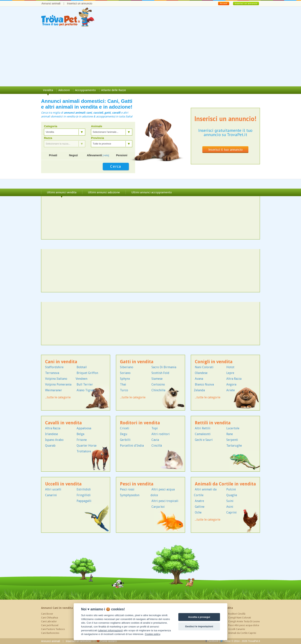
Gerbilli (125, 440)
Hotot (230, 367)
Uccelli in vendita (63, 484)
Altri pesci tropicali (165, 501)
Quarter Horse (87, 446)
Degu (124, 434)
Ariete (231, 390)
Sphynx (125, 379)
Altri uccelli (53, 489)
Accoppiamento (85, 90)
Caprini (232, 512)
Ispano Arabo (54, 440)
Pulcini (231, 489)
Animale (97, 126)
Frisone (82, 440)
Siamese (157, 379)
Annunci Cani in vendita (57, 608)
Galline (200, 507)
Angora (231, 384)
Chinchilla (158, 390)
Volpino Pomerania (58, 384)
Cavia (155, 440)
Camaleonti (203, 434)
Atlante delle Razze (114, 90)
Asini (230, 507)
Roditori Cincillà (237, 614)
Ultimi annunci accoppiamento (152, 192)
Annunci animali (51, 3)
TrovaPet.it (254, 641)
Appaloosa (84, 428)
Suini (230, 501)
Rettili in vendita (213, 423)
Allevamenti (98, 155)
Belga (80, 434)
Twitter (226, 641)
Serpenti (232, 440)
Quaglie (232, 495)
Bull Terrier (85, 384)
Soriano (125, 373)
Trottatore (84, 451)
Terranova (52, 373)
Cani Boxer (47, 614)
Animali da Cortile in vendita (225, 484)
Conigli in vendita (214, 362)
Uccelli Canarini (237, 629)
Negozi (74, 155)
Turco (124, 390)
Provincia (98, 138)
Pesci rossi (127, 489)
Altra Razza (234, 379)
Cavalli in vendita (63, 423)
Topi (155, 428)
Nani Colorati (204, 367)
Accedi (224, 3)
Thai (123, 384)
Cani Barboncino (50, 633)
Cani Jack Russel (50, 625)
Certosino (158, 384)
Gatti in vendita (137, 362)
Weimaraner (54, 390)
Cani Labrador (49, 621)
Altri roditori (161, 434)
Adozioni (64, 90)
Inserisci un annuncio (80, 3)
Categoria (51, 126)
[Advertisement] (150, 57)
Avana (199, 379)
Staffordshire (54, 367)
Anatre (199, 501)
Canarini (51, 495)
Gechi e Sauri (204, 440)
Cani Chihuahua (50, 618)
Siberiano (127, 367)
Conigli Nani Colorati (240, 618)
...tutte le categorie (58, 397)
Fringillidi (84, 495)
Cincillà (157, 446)
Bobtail (82, 367)
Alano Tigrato (86, 390)
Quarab (50, 446)
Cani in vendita (61, 362)
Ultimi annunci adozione (104, 192)
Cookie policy (152, 634)
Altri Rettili (203, 428)
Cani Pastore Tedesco (53, 629)
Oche (198, 512)
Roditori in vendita (140, 423)
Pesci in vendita (137, 484)
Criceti (125, 428)
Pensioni (122, 155)
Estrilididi (84, 489)
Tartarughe (234, 446)
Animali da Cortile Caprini (242, 633)
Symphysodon (130, 495)
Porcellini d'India (132, 446)
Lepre (230, 373)
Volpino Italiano (56, 379)
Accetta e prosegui (199, 617)
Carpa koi (158, 507)
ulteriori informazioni (110, 630)
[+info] (106, 155)
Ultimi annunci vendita (62, 192)
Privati (53, 155)
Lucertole (233, 428)
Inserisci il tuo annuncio (225, 149)
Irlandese (52, 434)
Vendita (48, 90)
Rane (230, 434)
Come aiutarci (107, 641)
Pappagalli (84, 501)
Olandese (201, 373)
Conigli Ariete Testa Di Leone (244, 621)
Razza (48, 138)
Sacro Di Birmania (164, 367)
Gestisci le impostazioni (199, 626)
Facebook (212, 641)
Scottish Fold (160, 373)
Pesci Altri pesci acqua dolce (244, 625)
